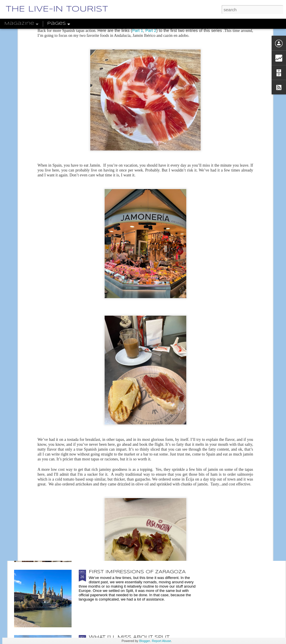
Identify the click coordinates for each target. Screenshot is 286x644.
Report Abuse (161, 641)
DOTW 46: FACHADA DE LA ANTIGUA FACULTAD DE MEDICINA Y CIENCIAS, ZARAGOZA (140, 511)
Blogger (145, 641)
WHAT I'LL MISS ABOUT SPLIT (129, 637)
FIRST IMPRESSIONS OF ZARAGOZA (137, 572)
